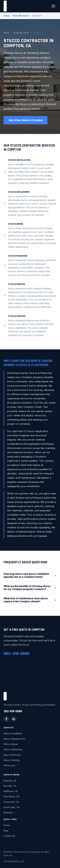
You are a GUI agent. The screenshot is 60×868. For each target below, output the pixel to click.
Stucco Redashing (13, 749)
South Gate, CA (11, 807)
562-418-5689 (16, 654)
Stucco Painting (12, 760)
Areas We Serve (21, 16)
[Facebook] (6, 719)
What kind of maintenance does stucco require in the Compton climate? (30, 600)
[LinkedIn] (14, 719)
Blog (6, 831)
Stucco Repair (11, 744)
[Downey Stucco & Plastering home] (5, 6)
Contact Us (9, 836)
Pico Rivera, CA (11, 796)
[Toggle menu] (53, 6)
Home (7, 16)
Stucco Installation (13, 734)
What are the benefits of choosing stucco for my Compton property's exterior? (30, 588)
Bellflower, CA (11, 791)
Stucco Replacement (14, 739)
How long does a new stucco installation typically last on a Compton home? (30, 575)
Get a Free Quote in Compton (26, 120)
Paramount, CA (11, 802)
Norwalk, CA (10, 786)
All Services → (11, 765)
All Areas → (9, 813)
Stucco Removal (12, 755)
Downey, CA (10, 781)
